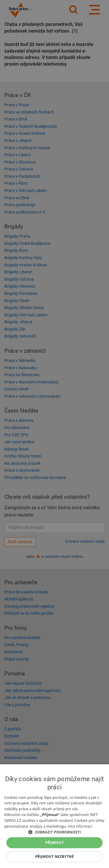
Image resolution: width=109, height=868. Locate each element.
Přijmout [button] (55, 843)
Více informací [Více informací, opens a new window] (80, 826)
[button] (54, 832)
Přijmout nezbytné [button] (54, 857)
